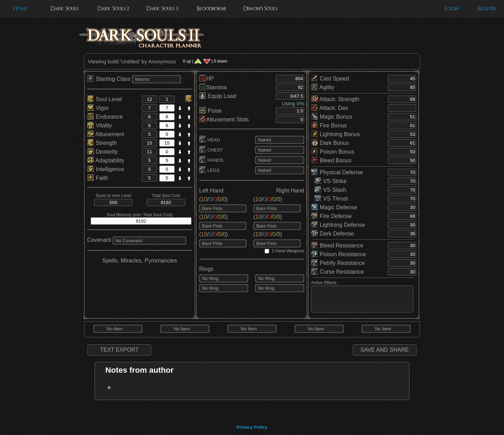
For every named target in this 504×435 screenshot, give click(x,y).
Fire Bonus (329, 125)
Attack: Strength (335, 99)
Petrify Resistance (338, 263)
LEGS (209, 170)
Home (20, 9)
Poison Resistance (339, 254)
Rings (206, 269)
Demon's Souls (260, 9)
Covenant (99, 240)
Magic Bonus (332, 117)
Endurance (105, 117)
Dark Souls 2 (113, 9)
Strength (102, 143)
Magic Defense (334, 207)
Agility (323, 87)
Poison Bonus (333, 152)
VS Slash (330, 190)
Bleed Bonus (331, 160)
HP (206, 79)
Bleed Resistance (337, 245)
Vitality (100, 125)
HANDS (211, 160)
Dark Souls (64, 9)
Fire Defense (331, 216)
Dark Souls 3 (162, 9)
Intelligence (106, 169)
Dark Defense (332, 234)
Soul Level (104, 99)
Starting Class (110, 79)
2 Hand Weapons (288, 251)
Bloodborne (211, 9)
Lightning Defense (338, 225)
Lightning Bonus (335, 134)
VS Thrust (331, 199)
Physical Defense (337, 172)
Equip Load (218, 96)
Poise (210, 111)
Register (487, 9)
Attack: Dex (330, 108)
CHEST (211, 150)
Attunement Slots (224, 120)
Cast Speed (330, 79)
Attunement (106, 134)
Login (452, 9)
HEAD (210, 140)
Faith (98, 178)
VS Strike (331, 181)
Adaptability (106, 160)
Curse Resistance (338, 272)
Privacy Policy (252, 427)
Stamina (213, 87)
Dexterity (103, 152)
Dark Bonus (330, 143)
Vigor (98, 108)
